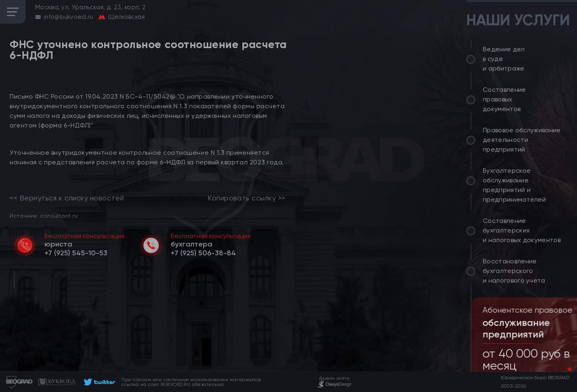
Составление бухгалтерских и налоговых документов (522, 230)
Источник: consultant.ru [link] (44, 215)
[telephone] (76, 253)
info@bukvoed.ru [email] (69, 17)
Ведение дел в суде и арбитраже (504, 59)
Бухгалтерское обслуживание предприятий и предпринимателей (514, 185)
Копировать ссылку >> (247, 198)
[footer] (98, 382)
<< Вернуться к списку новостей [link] (67, 198)
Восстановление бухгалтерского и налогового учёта (514, 271)
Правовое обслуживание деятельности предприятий (522, 140)
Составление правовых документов (504, 99)
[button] (563, 369)
